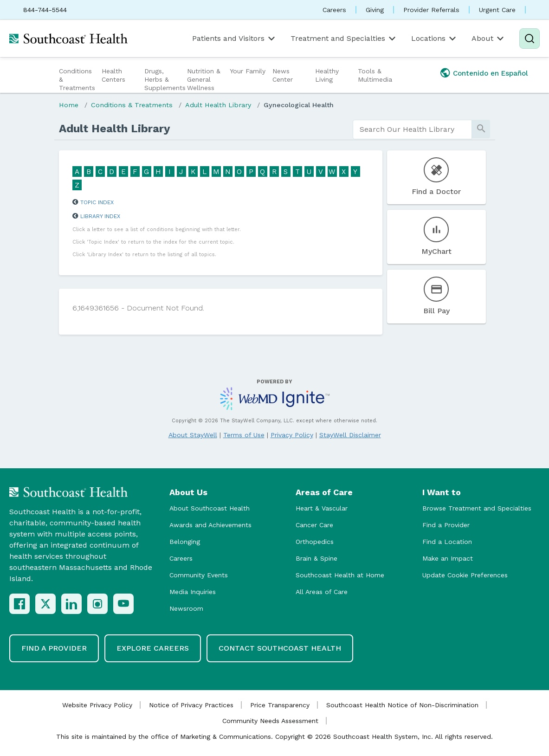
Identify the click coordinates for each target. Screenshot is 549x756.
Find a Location (447, 542)
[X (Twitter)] (45, 604)
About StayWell (193, 435)
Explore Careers (153, 648)
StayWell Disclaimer (350, 435)
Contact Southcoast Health (280, 648)
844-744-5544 (45, 10)
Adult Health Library (218, 105)
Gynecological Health (299, 105)
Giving (375, 10)
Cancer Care (314, 525)
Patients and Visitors (234, 39)
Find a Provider (446, 525)
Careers (334, 10)
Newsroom (186, 608)
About (488, 39)
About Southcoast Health (210, 508)
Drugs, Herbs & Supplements (165, 79)
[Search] (530, 39)
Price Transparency (280, 705)
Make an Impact (448, 558)
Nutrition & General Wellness (204, 79)
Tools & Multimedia (375, 75)
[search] (413, 129)
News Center (283, 75)
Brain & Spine (316, 558)
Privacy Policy (292, 435)
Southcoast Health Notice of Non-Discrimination (402, 705)
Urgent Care (497, 10)
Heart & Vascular (322, 508)
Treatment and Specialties (344, 39)
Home (69, 105)
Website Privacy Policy (97, 705)
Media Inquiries (193, 592)
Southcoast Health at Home (340, 575)
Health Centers (113, 75)
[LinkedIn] (71, 604)
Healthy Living (327, 75)
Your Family (248, 71)
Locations (434, 39)
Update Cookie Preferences (465, 575)
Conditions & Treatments (77, 79)
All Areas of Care (322, 592)
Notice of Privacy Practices (191, 705)
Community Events (199, 575)
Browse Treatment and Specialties (477, 508)
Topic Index (97, 202)
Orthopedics (315, 542)
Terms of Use (244, 435)
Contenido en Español (491, 73)
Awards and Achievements (210, 525)
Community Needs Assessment (270, 721)
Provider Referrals (431, 10)
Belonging (185, 542)
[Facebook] (19, 604)
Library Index (100, 216)
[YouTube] (123, 604)
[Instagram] (97, 604)
